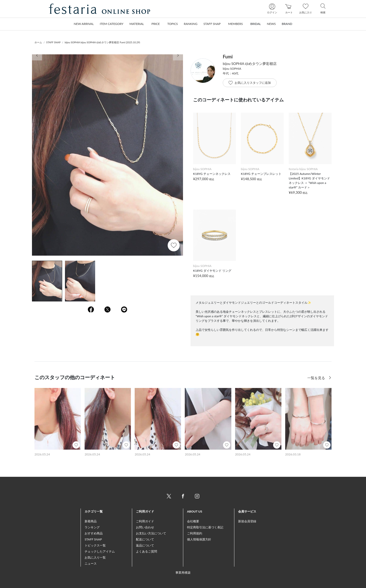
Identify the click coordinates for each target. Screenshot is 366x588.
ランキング (92, 527)
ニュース (91, 563)
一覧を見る (317, 378)
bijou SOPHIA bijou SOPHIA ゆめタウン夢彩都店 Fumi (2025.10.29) (102, 42)
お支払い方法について (151, 533)
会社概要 (193, 521)
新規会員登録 (247, 521)
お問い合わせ (145, 527)
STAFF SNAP (53, 42)
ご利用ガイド (145, 521)
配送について (145, 539)
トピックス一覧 (95, 545)
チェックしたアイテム (100, 551)
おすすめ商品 (94, 533)
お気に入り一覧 (95, 557)
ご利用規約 (195, 533)
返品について (145, 545)
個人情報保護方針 (199, 539)
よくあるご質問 (147, 551)
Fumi (228, 57)
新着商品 (91, 521)
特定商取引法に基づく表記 (205, 527)
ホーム (38, 42)
